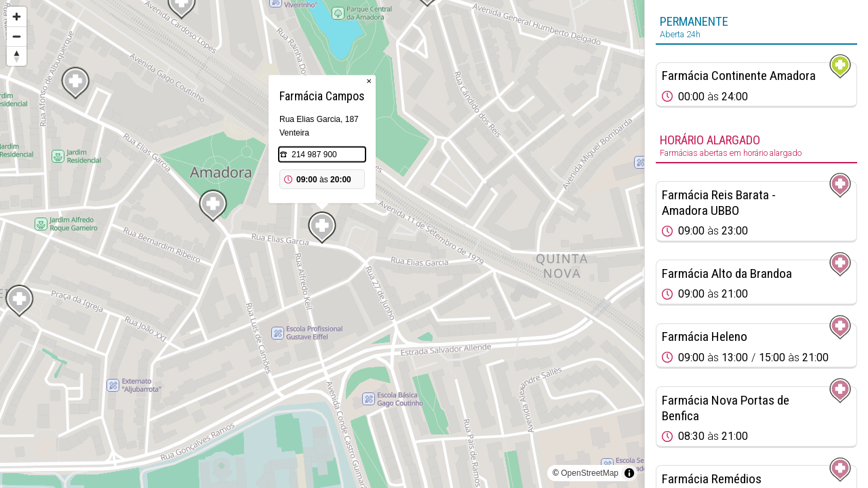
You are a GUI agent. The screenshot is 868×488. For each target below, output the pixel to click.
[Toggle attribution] (629, 473)
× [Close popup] (369, 81)
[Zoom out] (17, 36)
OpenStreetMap (590, 473)
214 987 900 (314, 155)
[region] (322, 244)
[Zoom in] (17, 17)
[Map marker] (322, 228)
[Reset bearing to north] (17, 56)
